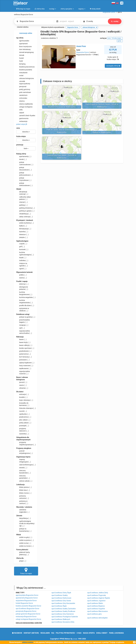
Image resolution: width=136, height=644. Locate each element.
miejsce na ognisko (22, 264)
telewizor (23, 234)
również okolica (21, 27)
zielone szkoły (24, 481)
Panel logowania (116, 633)
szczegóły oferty (113, 66)
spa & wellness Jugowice (96, 601)
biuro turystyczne (24, 47)
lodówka (22, 260)
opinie (120, 41)
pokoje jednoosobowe (25, 174)
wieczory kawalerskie (24, 472)
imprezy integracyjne (24, 461)
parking (22, 205)
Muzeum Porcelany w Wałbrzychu (62, 107)
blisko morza (24, 493)
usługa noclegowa (24, 107)
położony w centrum (22, 502)
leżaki (21, 258)
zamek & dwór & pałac (26, 116)
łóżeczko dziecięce (26, 408)
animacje (23, 394)
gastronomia (22, 118)
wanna (22, 278)
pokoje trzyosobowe (24, 179)
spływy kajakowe (25, 363)
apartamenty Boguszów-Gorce (27, 598)
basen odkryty (24, 345)
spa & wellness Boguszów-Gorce (28, 609)
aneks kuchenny (25, 223)
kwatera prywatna (24, 70)
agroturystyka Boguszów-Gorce (27, 595)
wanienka (23, 434)
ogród (21, 269)
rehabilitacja (24, 214)
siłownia (22, 388)
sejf (21, 328)
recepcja (22, 325)
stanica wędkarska (25, 104)
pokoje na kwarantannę (24, 530)
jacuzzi (22, 382)
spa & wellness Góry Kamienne (63, 614)
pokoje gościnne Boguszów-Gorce (28, 614)
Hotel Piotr (81, 46)
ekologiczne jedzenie (22, 288)
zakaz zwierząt (25, 217)
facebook (17, 633)
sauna (21, 385)
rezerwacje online (24, 33)
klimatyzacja (24, 229)
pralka (21, 275)
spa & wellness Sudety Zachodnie (64, 609)
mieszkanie (22, 73)
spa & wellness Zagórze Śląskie (99, 598)
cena (18, 128)
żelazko (22, 237)
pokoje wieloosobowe (24, 184)
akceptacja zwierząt (22, 193)
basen (21, 339)
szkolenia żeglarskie (23, 511)
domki (21, 159)
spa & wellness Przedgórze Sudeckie (65, 617)
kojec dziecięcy (25, 400)
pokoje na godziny (26, 317)
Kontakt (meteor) (31, 633)
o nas (79, 633)
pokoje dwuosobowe (24, 169)
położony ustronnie (23, 497)
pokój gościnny (23, 89)
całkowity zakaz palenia (24, 198)
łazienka (22, 232)
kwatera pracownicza (25, 67)
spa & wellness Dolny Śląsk (61, 593)
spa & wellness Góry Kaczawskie (63, 603)
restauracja (22, 121)
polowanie (23, 360)
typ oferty (20, 38)
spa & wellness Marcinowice (98, 611)
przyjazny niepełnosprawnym (26, 443)
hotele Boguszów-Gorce (24, 603)
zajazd (20, 113)
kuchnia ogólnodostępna (25, 253)
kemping (21, 64)
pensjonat (21, 87)
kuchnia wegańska (26, 297)
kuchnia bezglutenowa (24, 293)
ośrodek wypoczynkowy (23, 82)
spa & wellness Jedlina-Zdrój (98, 593)
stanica (20, 101)
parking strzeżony (26, 208)
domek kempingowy (25, 52)
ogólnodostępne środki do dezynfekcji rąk (25, 523)
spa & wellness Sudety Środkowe (63, 611)
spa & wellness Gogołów (96, 609)
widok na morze (25, 546)
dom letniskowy (24, 49)
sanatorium (22, 95)
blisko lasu (23, 490)
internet (22, 202)
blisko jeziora (24, 487)
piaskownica (24, 417)
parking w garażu (25, 211)
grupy (21, 561)
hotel (20, 61)
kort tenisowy (24, 357)
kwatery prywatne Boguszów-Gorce (29, 606)
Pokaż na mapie (26, 571)
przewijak (23, 426)
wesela (22, 468)
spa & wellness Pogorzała (97, 595)
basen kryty (23, 342)
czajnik (22, 244)
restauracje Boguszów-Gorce (26, 617)
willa (19, 110)
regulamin (45, 633)
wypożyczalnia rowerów (23, 372)
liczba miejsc (21, 136)
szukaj (115, 21)
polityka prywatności (65, 633)
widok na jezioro (25, 540)
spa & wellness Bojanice (96, 606)
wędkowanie (24, 368)
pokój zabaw (24, 423)
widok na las (24, 543)
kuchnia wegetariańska (25, 301)
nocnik (22, 411)
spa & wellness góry (95, 614)
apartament (22, 44)
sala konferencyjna (26, 465)
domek (20, 55)
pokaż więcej (22, 124)
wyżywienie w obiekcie (23, 309)
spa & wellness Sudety (60, 595)
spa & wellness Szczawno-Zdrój (63, 622)
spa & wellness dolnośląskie (97, 618)
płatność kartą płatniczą (23, 553)
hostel (20, 58)
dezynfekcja (24, 518)
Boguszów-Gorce (83, 52)
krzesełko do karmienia (23, 404)
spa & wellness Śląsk (59, 606)
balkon (22, 226)
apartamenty (24, 156)
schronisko (22, 98)
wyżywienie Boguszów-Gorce (26, 601)
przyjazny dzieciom (23, 430)
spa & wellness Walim (95, 603)
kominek (22, 249)
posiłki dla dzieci (25, 305)
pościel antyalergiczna (25, 452)
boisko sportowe (25, 348)
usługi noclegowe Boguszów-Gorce (28, 619)
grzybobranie (24, 351)
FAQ (53, 633)
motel (20, 75)
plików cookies (28, 642)
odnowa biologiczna (25, 78)
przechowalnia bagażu (23, 321)
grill (21, 247)
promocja (20, 145)
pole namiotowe (24, 92)
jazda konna (24, 354)
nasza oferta (89, 633)
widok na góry (24, 537)
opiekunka (23, 414)
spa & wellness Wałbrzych (61, 619)
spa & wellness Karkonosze (61, 598)
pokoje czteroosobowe (25, 163)
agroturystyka (23, 41)
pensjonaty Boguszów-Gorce (26, 611)
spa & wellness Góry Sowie (61, 601)
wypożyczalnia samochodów (24, 332)
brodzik (22, 397)
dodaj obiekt (102, 633)
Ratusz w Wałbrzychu (102, 132)
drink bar (22, 284)
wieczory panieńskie (23, 477)
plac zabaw (23, 420)
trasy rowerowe (25, 366)
